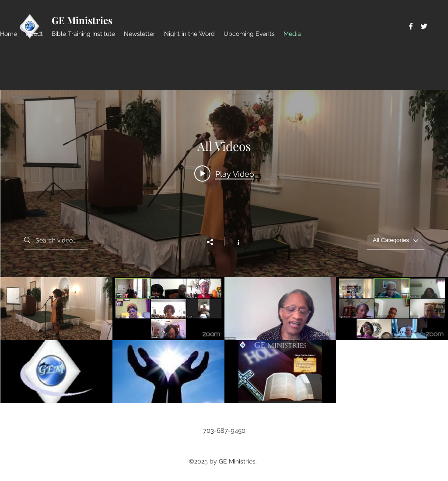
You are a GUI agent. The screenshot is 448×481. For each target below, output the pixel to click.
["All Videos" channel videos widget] (224, 246)
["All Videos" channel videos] (224, 340)
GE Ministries (82, 20)
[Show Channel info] (234, 242)
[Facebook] (411, 26)
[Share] (214, 242)
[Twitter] (424, 26)
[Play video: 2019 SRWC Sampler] (224, 174)
